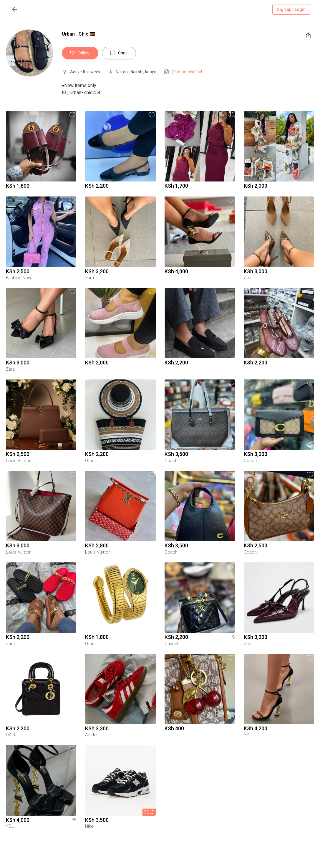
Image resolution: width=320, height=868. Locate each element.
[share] (308, 35)
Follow (80, 53)
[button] (72, 115)
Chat (119, 53)
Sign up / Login (291, 10)
